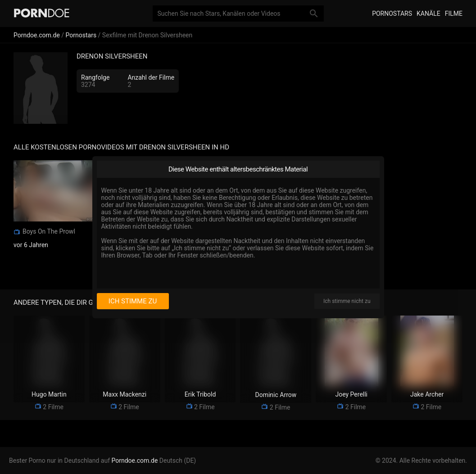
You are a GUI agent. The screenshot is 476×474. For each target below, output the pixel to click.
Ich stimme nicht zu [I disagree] (347, 301)
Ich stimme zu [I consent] (133, 301)
